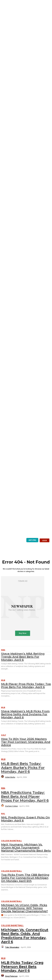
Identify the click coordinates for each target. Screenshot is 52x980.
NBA (3, 788)
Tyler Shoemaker (12, 947)
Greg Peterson (11, 976)
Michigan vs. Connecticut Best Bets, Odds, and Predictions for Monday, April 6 (25, 936)
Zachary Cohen (11, 806)
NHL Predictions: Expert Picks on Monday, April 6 (25, 819)
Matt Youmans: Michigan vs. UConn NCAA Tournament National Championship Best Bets (26, 848)
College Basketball (11, 841)
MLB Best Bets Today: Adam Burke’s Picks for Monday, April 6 (23, 768)
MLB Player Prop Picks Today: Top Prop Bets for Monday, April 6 (26, 686)
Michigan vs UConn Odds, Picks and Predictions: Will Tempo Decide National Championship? (24, 908)
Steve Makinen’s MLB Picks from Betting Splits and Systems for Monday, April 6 (25, 714)
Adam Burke (10, 777)
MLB (3, 680)
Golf (4, 735)
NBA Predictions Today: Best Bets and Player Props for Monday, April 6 (25, 796)
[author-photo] (3, 777)
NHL (3, 814)
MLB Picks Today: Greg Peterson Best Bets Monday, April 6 (22, 967)
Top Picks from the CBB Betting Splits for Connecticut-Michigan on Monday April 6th (25, 878)
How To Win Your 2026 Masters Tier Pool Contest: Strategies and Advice (26, 742)
